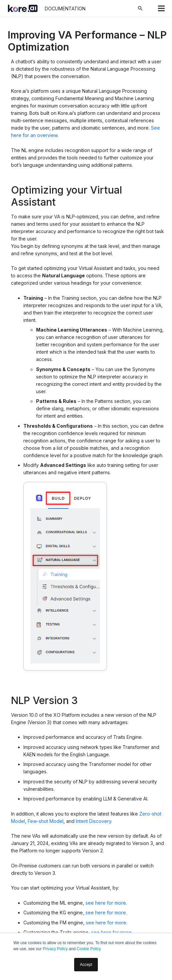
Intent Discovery (94, 821)
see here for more (106, 903)
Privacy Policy (55, 949)
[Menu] (161, 8)
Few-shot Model (46, 821)
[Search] (140, 8)
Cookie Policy (89, 949)
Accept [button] (86, 965)
